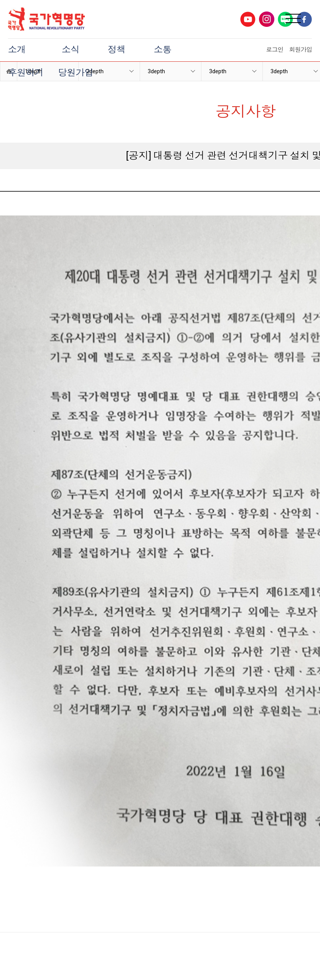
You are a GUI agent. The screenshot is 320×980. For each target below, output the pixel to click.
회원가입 (300, 50)
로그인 (275, 50)
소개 (17, 50)
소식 (71, 50)
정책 (117, 50)
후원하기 (26, 73)
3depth (218, 71)
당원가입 (76, 73)
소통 (163, 50)
